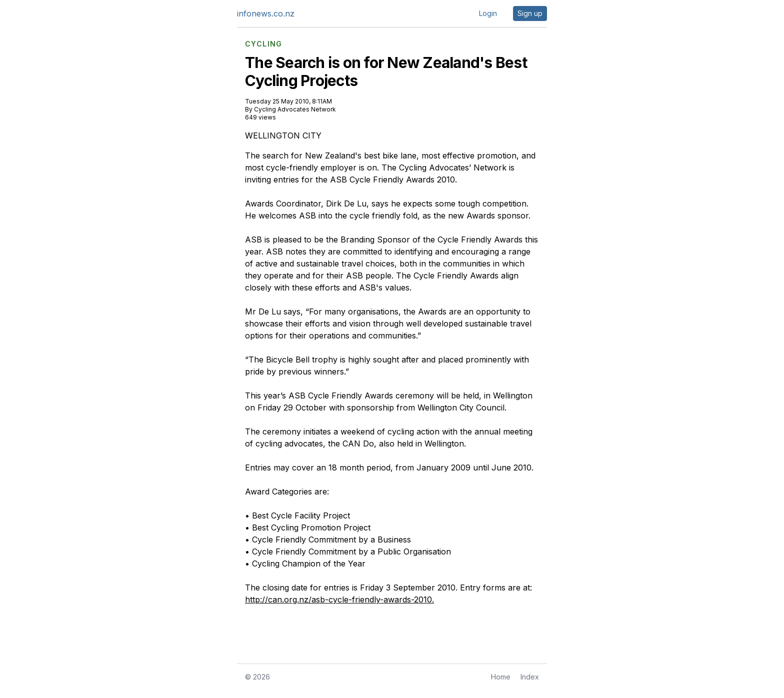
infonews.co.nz (266, 13)
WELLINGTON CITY (283, 135)
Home (501, 677)
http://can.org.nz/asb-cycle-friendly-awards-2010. (339, 599)
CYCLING (264, 44)
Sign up (530, 13)
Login (488, 13)
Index (530, 677)
